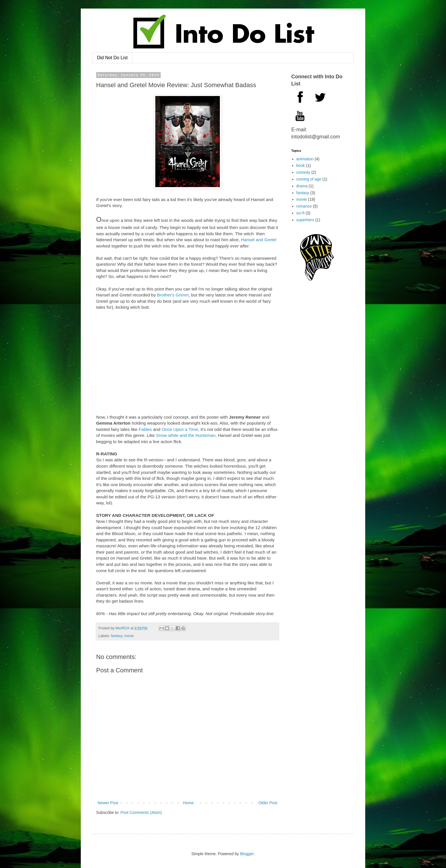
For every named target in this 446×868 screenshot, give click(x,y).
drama (302, 186)
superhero (305, 220)
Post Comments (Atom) (141, 812)
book (301, 165)
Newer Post (108, 803)
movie (129, 636)
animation (305, 159)
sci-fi (301, 213)
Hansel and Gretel (259, 240)
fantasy (117, 636)
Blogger (247, 854)
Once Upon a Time (180, 429)
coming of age (309, 179)
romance (304, 206)
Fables (145, 429)
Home (188, 803)
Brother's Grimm (173, 295)
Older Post (268, 803)
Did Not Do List (112, 58)
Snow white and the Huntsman (186, 435)
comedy (303, 172)
